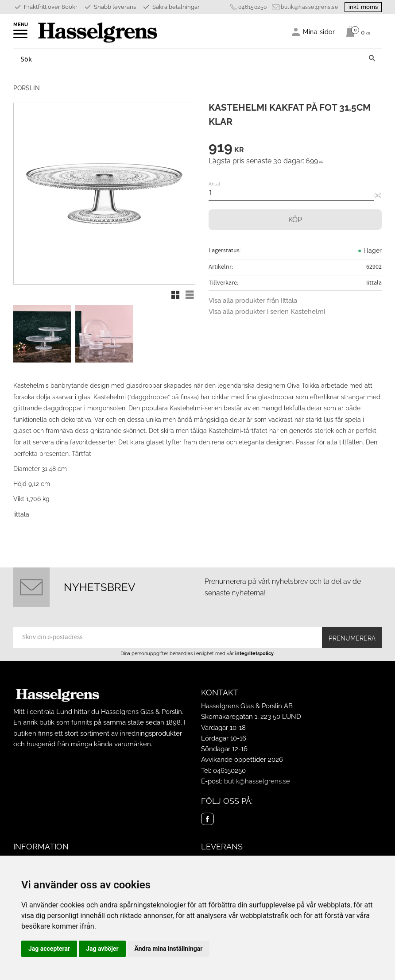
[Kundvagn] (356, 31)
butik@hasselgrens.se (309, 7)
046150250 (253, 7)
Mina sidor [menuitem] (319, 32)
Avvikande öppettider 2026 (242, 760)
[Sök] (372, 58)
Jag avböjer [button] (102, 949)
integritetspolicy (254, 653)
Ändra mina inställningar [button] (169, 949)
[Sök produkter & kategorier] (188, 58)
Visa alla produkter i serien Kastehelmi (267, 312)
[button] (21, 37)
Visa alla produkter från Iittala (253, 301)
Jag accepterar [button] (49, 949)
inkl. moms (363, 7)
